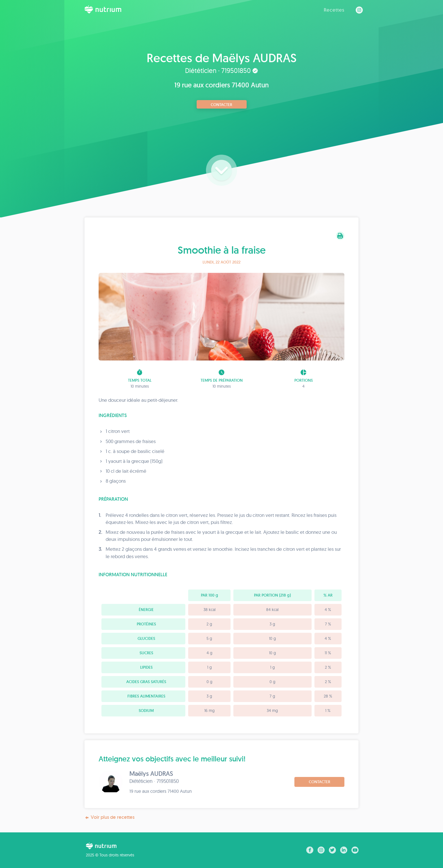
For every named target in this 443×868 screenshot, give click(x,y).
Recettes (334, 10)
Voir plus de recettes (109, 817)
